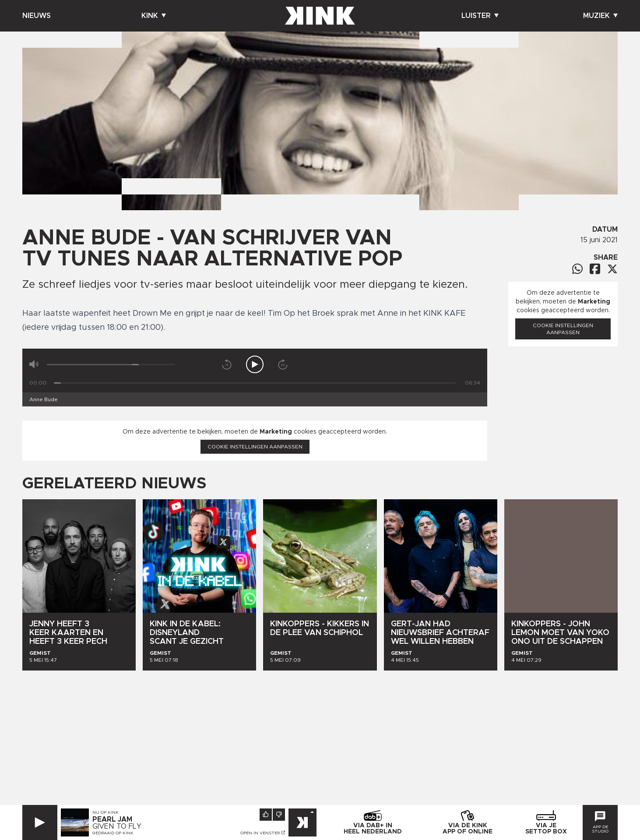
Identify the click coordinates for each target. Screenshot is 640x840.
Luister (480, 16)
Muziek (600, 16)
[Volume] (111, 365)
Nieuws (37, 16)
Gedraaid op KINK (113, 833)
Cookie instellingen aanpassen (255, 447)
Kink (154, 16)
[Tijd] (255, 383)
